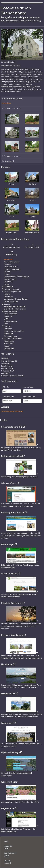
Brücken (7, 272)
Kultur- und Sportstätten (12, 292)
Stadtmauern (9, 334)
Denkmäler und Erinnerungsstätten (17, 277)
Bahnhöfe (7, 264)
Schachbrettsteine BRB (12, 427)
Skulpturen (8, 329)
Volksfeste (5, 363)
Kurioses (7, 294)
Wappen (7, 346)
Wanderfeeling (8, 782)
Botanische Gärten (11, 267)
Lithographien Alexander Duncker (16, 299)
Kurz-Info (7, 861)
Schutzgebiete (7, 371)
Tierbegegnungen (10, 336)
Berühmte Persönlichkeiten (11, 376)
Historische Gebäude (11, 289)
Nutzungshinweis (10, 853)
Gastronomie (8, 287)
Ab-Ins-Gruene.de (9, 574)
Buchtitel (4, 373)
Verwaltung (5, 359)
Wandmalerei (9, 344)
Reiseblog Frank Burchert (13, 513)
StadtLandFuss (8, 694)
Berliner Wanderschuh (11, 456)
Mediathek (7, 863)
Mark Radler (7, 664)
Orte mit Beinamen (8, 361)
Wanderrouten (9, 341)
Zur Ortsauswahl (8, 161)
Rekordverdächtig (10, 321)
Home (6, 841)
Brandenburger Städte (12, 269)
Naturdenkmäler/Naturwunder (15, 306)
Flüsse (6, 284)
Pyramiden (8, 316)
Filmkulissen (8, 282)
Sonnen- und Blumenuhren (14, 331)
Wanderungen (8, 544)
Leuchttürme (8, 297)
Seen (6, 324)
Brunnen (7, 274)
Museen (7, 304)
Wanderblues (7, 723)
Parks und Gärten (10, 311)
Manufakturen (6, 368)
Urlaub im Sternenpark (12, 603)
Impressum (8, 846)
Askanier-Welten (9, 483)
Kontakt (6, 848)
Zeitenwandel (9, 348)
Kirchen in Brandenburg (12, 635)
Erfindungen (6, 366)
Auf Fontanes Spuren (11, 262)
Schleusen (8, 326)
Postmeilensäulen (10, 314)
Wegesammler (8, 808)
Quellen (7, 319)
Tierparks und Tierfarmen (13, 339)
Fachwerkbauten (10, 279)
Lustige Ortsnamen (11, 301)
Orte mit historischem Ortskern (15, 309)
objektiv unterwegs (10, 753)
